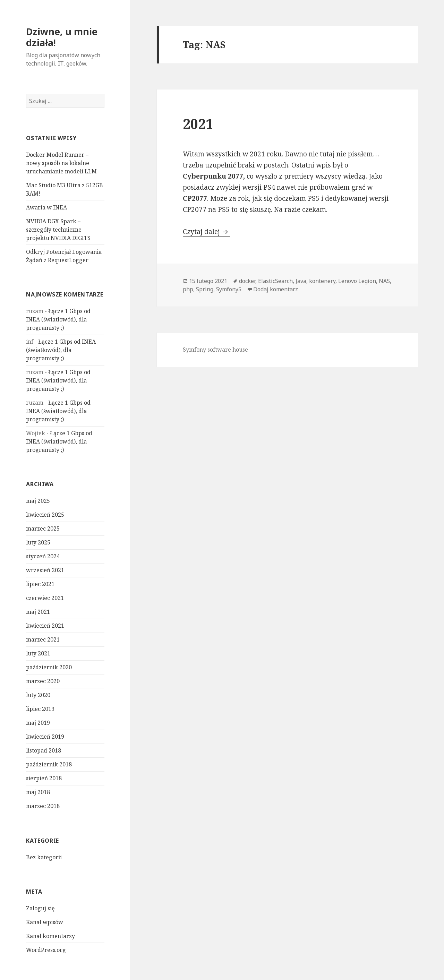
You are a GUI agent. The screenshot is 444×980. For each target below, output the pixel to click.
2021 (198, 124)
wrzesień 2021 (45, 570)
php (188, 289)
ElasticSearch (275, 281)
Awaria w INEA (46, 207)
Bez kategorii (44, 857)
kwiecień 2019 (45, 737)
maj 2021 (38, 612)
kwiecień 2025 (45, 515)
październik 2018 (49, 764)
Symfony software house (215, 350)
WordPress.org (46, 950)
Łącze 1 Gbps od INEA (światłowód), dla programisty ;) (58, 319)
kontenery (322, 281)
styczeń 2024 (43, 556)
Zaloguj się (40, 908)
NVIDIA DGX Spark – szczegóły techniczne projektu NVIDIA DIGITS (58, 230)
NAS (384, 281)
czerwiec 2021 (45, 598)
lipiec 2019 (40, 709)
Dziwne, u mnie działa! (62, 37)
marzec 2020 (43, 681)
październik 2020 (49, 667)
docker (247, 281)
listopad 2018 (44, 750)
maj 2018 (38, 792)
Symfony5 (229, 289)
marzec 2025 (43, 528)
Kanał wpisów (45, 922)
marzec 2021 (43, 639)
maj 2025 (38, 501)
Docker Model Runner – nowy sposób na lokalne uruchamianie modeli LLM (61, 163)
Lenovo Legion (357, 281)
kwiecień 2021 (45, 626)
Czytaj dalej (206, 232)
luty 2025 (38, 542)
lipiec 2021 (40, 584)
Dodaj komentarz (276, 289)
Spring (205, 289)
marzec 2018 (43, 806)
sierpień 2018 (44, 778)
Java (301, 281)
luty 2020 (38, 695)
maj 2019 (38, 723)
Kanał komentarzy (50, 936)
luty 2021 (38, 653)
